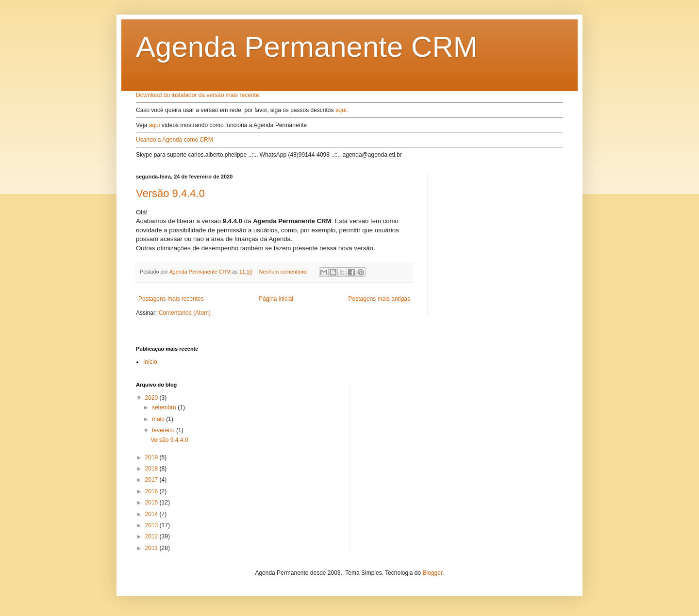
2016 (152, 491)
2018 (152, 469)
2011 (152, 548)
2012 (152, 536)
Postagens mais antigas (379, 299)
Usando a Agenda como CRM (175, 140)
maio (159, 419)
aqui (341, 110)
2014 (152, 514)
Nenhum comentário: (284, 272)
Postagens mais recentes (171, 299)
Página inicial (276, 299)
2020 (152, 398)
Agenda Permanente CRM (307, 47)
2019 (152, 457)
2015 (152, 503)
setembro (165, 407)
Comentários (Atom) (185, 313)
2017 (152, 480)
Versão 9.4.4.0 (170, 193)
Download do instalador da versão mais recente (197, 95)
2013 (152, 525)
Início (150, 362)
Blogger (433, 573)
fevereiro (164, 430)
